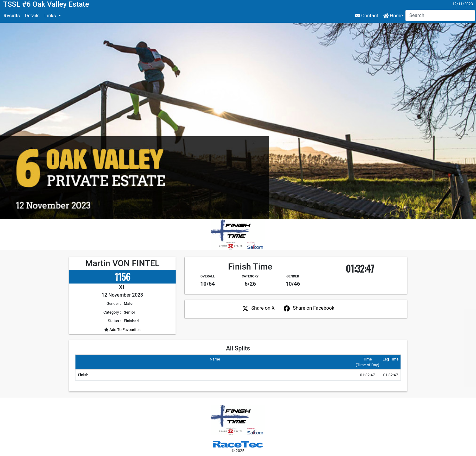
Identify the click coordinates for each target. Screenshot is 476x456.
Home (393, 16)
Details (32, 16)
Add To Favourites (124, 330)
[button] (53, 16)
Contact (367, 16)
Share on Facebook (313, 308)
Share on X (263, 308)
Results (12, 16)
